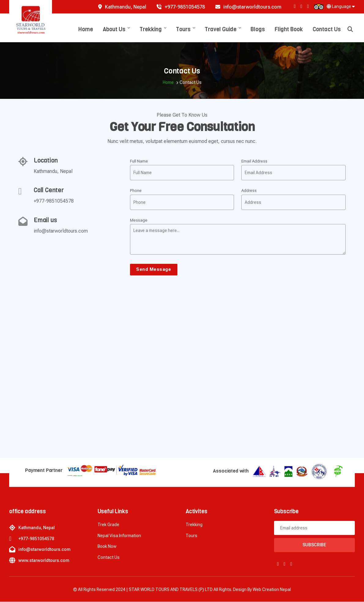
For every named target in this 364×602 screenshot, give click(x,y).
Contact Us (327, 29)
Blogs (258, 29)
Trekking (153, 29)
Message (139, 220)
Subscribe (314, 545)
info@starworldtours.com (248, 7)
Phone (136, 191)
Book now (107, 547)
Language (341, 6)
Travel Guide (223, 29)
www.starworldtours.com (44, 561)
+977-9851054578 (181, 7)
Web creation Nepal (272, 590)
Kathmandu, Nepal (122, 7)
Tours (185, 29)
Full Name (139, 161)
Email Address (254, 161)
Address (249, 191)
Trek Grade (108, 525)
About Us (116, 29)
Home (86, 29)
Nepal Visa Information (119, 536)
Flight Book (289, 29)
